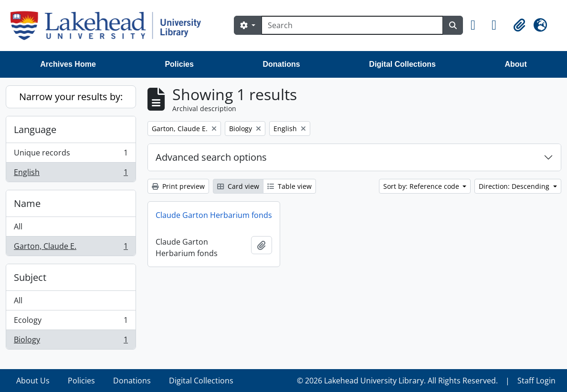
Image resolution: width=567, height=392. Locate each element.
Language (35, 129)
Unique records (71, 155)
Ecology (71, 322)
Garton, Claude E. (71, 248)
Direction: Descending (515, 186)
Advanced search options (211, 157)
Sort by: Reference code (422, 186)
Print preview (178, 186)
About (516, 64)
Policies (179, 64)
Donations (282, 64)
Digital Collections (402, 64)
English (71, 174)
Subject (30, 277)
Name (27, 203)
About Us (33, 381)
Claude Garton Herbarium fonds (214, 215)
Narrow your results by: (71, 97)
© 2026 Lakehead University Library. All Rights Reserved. (397, 381)
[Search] (352, 25)
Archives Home (68, 64)
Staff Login (536, 381)
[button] (477, 25)
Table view (289, 186)
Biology (71, 341)
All (18, 227)
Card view (238, 186)
